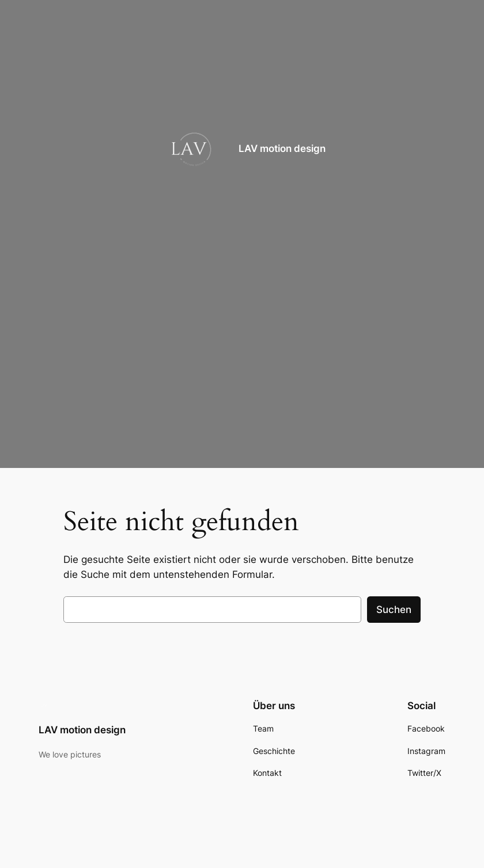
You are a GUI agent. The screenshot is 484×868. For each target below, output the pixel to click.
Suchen (394, 610)
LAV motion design (282, 149)
